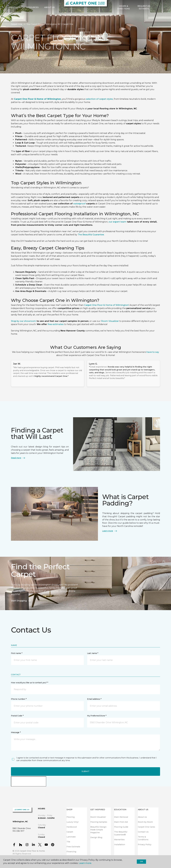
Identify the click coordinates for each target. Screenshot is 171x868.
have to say (153, 352)
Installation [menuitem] (120, 845)
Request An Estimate (144, 16)
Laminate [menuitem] (71, 837)
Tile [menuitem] (68, 842)
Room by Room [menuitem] (145, 822)
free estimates (56, 324)
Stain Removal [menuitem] (121, 817)
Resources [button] (32, 16)
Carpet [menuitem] (70, 832)
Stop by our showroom (23, 321)
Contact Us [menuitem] (143, 832)
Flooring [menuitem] (71, 817)
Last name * (93, 653)
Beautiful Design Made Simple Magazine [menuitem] (98, 830)
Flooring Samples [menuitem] (99, 822)
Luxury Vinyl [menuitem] (72, 822)
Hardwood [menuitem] (72, 827)
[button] (156, 16)
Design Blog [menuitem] (96, 837)
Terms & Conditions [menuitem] (143, 838)
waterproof (79, 204)
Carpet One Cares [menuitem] (146, 827)
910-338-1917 (49, 5)
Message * (16, 732)
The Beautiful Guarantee (91, 235)
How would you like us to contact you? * (30, 683)
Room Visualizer (110, 321)
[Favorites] (159, 16)
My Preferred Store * (97, 716)
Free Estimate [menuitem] (73, 847)
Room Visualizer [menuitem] (98, 817)
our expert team (117, 222)
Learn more (110, 531)
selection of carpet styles (99, 99)
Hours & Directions (124, 16)
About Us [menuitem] (142, 817)
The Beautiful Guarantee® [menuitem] (121, 833)
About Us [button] (49, 16)
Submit (85, 771)
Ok (141, 861)
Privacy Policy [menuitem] (145, 845)
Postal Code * (17, 716)
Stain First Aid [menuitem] (121, 822)
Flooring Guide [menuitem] (121, 827)
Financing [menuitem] (71, 852)
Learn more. (85, 863)
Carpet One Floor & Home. (32, 851)
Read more (18, 458)
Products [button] (15, 16)
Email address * (94, 699)
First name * (17, 653)
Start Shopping (21, 601)
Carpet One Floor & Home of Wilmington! (106, 305)
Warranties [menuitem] (119, 840)
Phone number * (19, 699)
